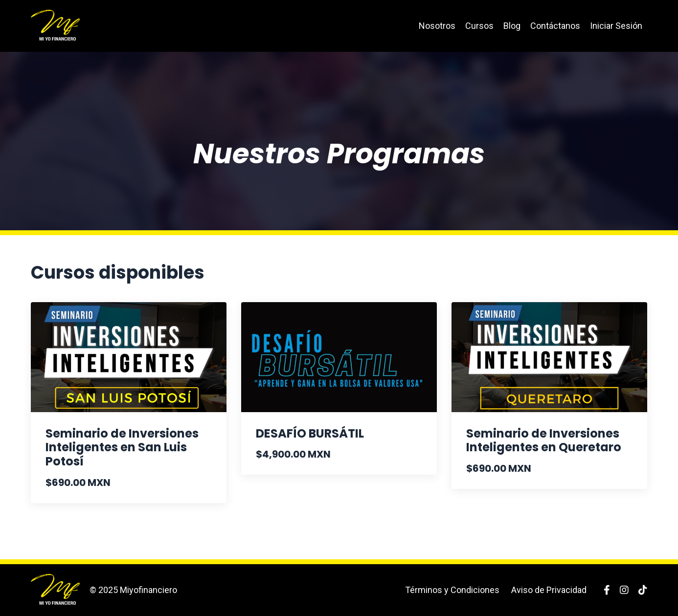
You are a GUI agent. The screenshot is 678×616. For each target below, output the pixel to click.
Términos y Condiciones (452, 590)
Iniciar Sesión (616, 26)
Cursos (479, 26)
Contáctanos (555, 26)
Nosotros (437, 26)
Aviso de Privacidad (549, 590)
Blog (512, 26)
